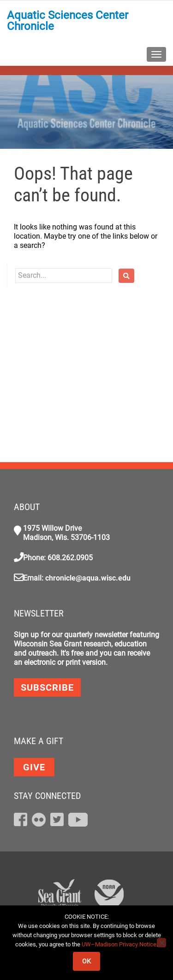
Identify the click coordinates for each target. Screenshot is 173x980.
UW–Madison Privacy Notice (119, 944)
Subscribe (47, 687)
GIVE (34, 767)
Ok (86, 961)
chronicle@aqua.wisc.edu (88, 578)
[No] (161, 943)
